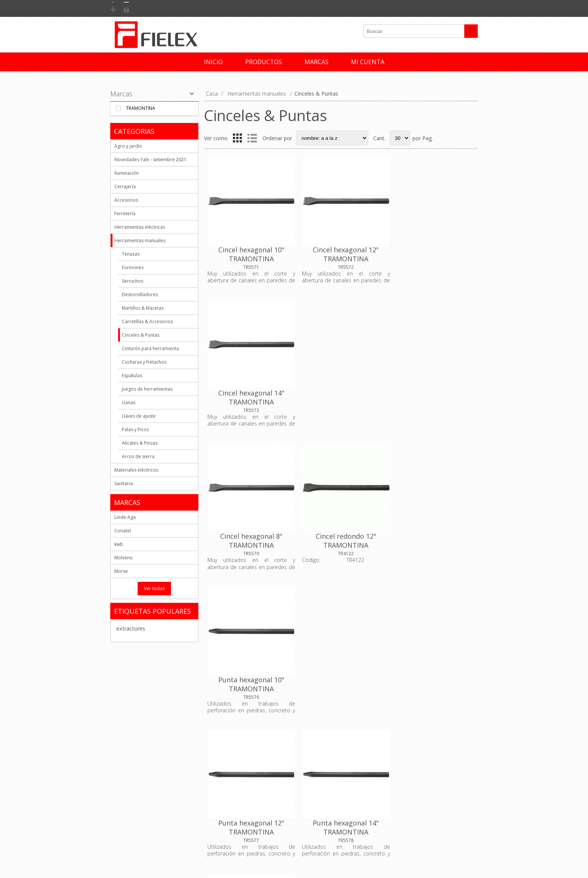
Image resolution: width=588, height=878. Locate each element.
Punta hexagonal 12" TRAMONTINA (250, 532)
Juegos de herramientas (147, 389)
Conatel (123, 531)
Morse (121, 571)
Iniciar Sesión (173, 8)
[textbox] (414, 31)
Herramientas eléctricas (140, 227)
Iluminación (127, 173)
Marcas (121, 94)
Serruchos (133, 281)
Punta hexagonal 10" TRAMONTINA (432, 392)
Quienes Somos (136, 767)
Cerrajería (125, 187)
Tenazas (131, 254)
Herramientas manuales (140, 240)
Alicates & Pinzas (140, 443)
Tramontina (141, 108)
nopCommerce (362, 860)
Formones (133, 267)
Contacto (220, 767)
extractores (131, 629)
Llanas (129, 402)
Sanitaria (124, 483)
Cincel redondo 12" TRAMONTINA (341, 392)
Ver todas (154, 588)
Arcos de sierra (138, 456)
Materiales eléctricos (136, 470)
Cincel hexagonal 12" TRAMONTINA (341, 252)
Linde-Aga (125, 517)
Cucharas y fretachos (144, 362)
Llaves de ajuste (139, 416)
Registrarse (131, 8)
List (252, 138)
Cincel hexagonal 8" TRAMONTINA (250, 392)
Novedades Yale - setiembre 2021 (150, 160)
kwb (119, 544)
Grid (237, 138)
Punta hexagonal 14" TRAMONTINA (341, 532)
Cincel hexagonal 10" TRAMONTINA (250, 252)
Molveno (124, 558)
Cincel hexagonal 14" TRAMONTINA (432, 252)
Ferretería (125, 214)
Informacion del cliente (328, 767)
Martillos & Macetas (143, 308)
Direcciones (315, 780)
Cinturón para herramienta (150, 348)
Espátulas (132, 375)
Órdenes (311, 792)
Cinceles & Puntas (141, 335)
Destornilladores (140, 294)
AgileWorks (426, 860)
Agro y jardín (128, 146)
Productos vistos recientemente (431, 780)
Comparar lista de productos (427, 792)
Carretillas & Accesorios (147, 321)
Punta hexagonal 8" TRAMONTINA (432, 532)
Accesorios (126, 200)
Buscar (401, 804)
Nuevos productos (415, 767)
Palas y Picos (135, 429)
